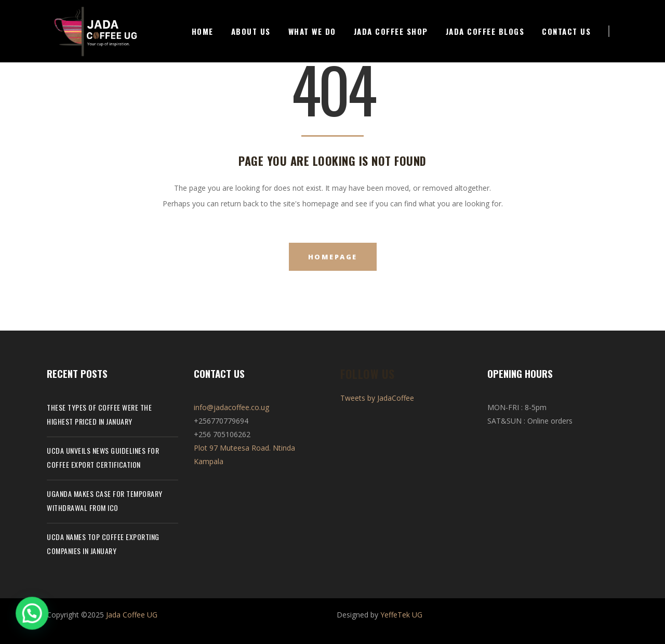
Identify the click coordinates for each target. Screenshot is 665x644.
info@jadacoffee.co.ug (231, 407)
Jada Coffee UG (132, 615)
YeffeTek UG (401, 615)
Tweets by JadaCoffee (377, 398)
